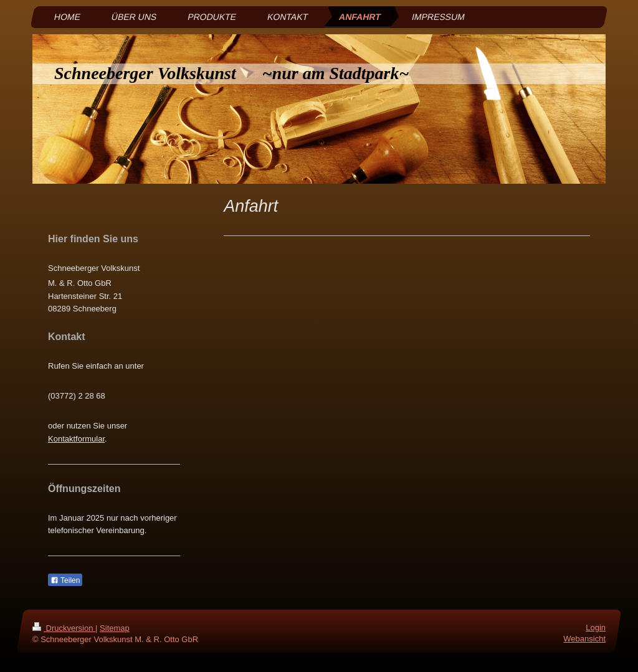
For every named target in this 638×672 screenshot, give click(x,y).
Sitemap (115, 628)
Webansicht (584, 639)
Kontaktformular (76, 439)
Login (596, 627)
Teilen (65, 580)
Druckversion (64, 628)
